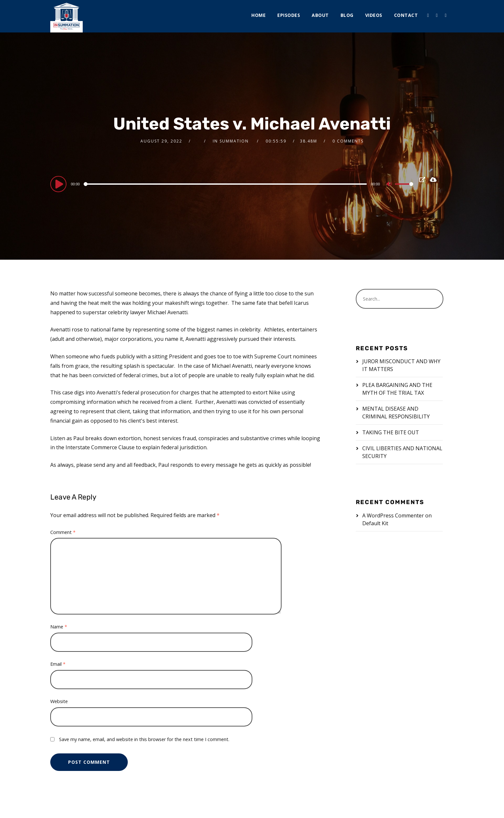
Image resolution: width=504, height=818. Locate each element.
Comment (63, 532)
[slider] (226, 184)
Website (59, 701)
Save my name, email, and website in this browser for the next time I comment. (144, 739)
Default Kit (375, 523)
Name (59, 627)
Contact (406, 15)
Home (258, 15)
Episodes (289, 15)
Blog (347, 15)
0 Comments (348, 141)
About (320, 15)
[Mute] (390, 185)
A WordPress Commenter (393, 515)
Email (58, 664)
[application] (232, 184)
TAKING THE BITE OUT (391, 432)
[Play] (59, 184)
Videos (374, 15)
